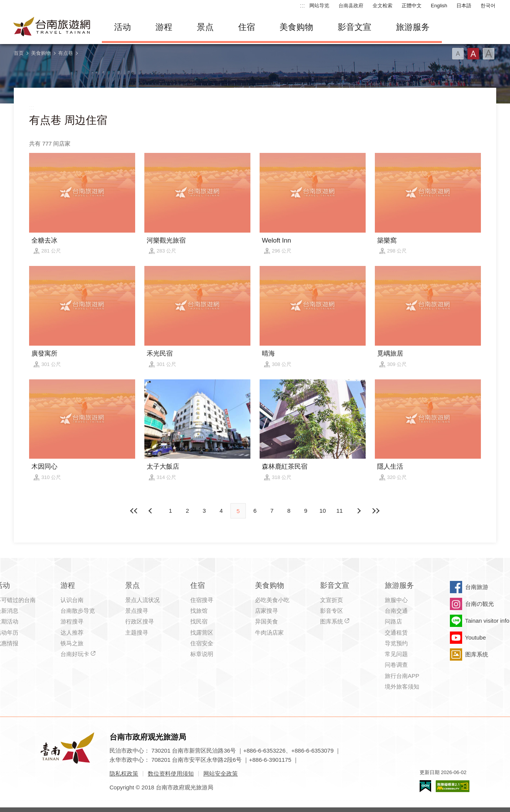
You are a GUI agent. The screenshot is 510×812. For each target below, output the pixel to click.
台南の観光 (480, 604)
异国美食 (266, 621)
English (439, 6)
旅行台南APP (402, 676)
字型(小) (458, 54)
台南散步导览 (78, 611)
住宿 (247, 27)
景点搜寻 (137, 611)
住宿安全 (202, 643)
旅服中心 (396, 600)
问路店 (393, 621)
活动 (123, 27)
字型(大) (489, 54)
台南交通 (396, 611)
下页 (151, 511)
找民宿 (199, 621)
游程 (164, 27)
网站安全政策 (221, 773)
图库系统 (332, 621)
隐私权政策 (124, 773)
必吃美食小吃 (272, 600)
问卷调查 (396, 665)
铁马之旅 (72, 643)
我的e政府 (425, 786)
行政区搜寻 (140, 621)
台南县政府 (351, 6)
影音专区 (332, 611)
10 (323, 511)
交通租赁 (396, 632)
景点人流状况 (142, 600)
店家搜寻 (266, 611)
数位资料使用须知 (171, 773)
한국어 (488, 6)
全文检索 (382, 6)
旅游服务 (413, 27)
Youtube (476, 637)
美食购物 (296, 27)
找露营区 (202, 632)
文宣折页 (332, 600)
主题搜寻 (137, 632)
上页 (359, 511)
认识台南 (72, 600)
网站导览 (319, 6)
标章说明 (202, 654)
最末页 (376, 511)
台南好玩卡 (75, 654)
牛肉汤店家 (269, 632)
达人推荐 (72, 632)
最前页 (134, 511)
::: (302, 6)
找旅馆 (199, 611)
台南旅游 (477, 587)
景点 (205, 27)
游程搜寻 (72, 621)
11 (340, 511)
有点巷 (66, 53)
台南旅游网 (52, 27)
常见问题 (396, 654)
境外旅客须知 (402, 687)
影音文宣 (355, 27)
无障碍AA (453, 786)
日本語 (464, 6)
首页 (19, 53)
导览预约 (396, 643)
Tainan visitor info (487, 621)
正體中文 (412, 6)
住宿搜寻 (202, 600)
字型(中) (473, 54)
